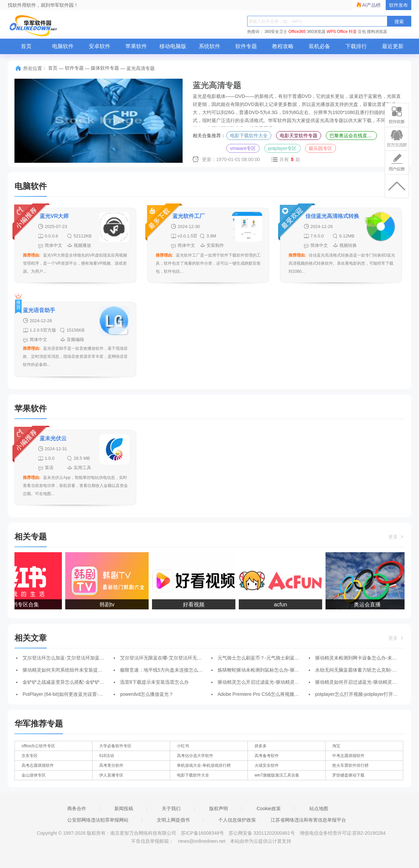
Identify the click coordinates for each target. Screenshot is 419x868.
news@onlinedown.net (202, 841)
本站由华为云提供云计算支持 (261, 841)
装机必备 (319, 46)
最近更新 (393, 46)
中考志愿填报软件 (348, 756)
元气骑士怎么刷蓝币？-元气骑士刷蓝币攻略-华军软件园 (276, 658)
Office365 (297, 32)
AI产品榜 (371, 5)
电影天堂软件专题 (299, 136)
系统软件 (209, 46)
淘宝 (336, 746)
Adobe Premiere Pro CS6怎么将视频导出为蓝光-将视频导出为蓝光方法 (292, 694)
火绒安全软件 (267, 765)
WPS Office (337, 32)
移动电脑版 (173, 46)
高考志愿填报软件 (38, 765)
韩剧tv (108, 605)
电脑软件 (63, 46)
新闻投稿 (124, 808)
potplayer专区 (282, 148)
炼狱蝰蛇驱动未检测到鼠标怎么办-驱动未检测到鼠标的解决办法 (284, 670)
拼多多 (261, 746)
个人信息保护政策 (237, 820)
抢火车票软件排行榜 (350, 765)
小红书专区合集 (21, 605)
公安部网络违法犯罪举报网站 (98, 820)
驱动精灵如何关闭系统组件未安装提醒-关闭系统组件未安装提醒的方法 (96, 670)
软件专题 (246, 46)
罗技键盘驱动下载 (348, 775)
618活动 (107, 756)
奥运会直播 (368, 605)
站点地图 (319, 808)
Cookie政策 (269, 808)
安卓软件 (100, 46)
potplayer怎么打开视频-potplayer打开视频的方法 (366, 694)
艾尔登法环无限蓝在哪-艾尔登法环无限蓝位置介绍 (173, 658)
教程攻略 (283, 46)
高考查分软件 (111, 765)
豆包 (362, 32)
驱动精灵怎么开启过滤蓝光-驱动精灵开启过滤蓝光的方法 (277, 682)
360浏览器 (316, 32)
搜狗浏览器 (377, 32)
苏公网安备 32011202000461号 (262, 833)
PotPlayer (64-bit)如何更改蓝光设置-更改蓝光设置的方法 (82, 694)
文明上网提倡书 (173, 820)
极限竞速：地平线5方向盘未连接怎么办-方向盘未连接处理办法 (186, 670)
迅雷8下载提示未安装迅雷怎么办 (154, 682)
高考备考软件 (267, 756)
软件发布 (398, 5)
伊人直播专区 (111, 775)
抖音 (353, 32)
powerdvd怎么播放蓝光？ (147, 694)
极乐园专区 (320, 148)
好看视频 (195, 605)
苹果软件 (136, 46)
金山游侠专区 (34, 775)
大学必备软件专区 (115, 746)
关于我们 (171, 808)
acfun (281, 605)
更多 (396, 537)
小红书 (183, 746)
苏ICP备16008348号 (202, 833)
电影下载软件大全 (249, 136)
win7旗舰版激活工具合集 (277, 775)
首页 (26, 46)
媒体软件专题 (105, 68)
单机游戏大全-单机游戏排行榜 (204, 765)
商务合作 (77, 808)
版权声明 (219, 808)
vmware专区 (243, 148)
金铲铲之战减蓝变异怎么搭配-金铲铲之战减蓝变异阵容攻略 (85, 682)
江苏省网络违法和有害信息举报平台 (308, 820)
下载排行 (356, 46)
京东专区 (30, 756)
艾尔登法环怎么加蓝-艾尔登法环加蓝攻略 (66, 658)
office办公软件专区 (38, 746)
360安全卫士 (276, 32)
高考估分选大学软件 (195, 756)
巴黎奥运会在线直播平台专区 (353, 136)
